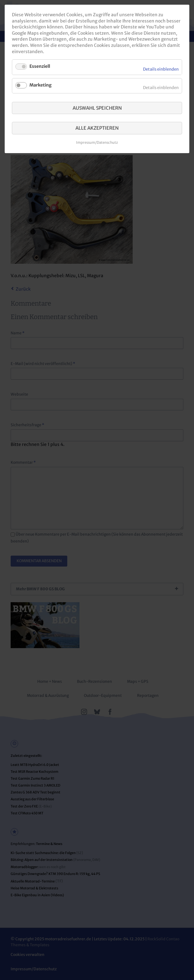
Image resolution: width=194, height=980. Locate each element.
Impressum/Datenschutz (97, 142)
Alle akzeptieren (97, 128)
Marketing (41, 85)
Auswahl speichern (97, 108)
